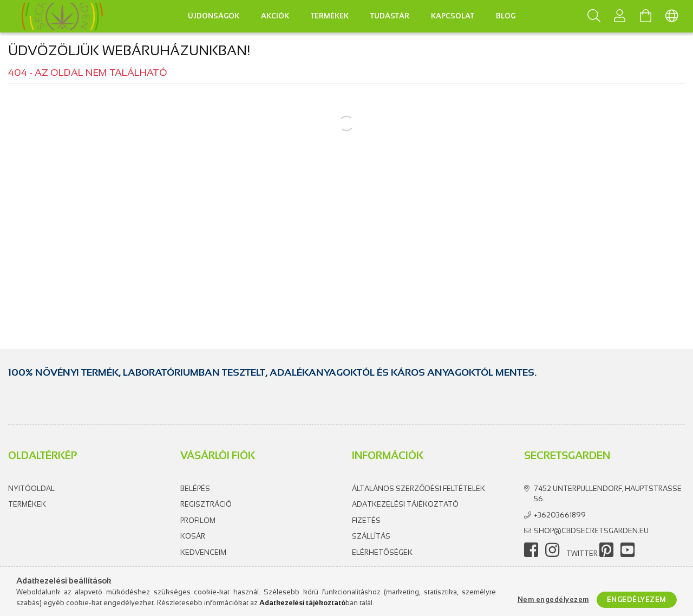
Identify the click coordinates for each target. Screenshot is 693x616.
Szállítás (371, 536)
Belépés (195, 489)
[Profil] (620, 16)
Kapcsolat (453, 16)
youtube (627, 550)
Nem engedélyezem (553, 599)
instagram (552, 550)
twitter (582, 553)
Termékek (27, 504)
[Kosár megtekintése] (646, 16)
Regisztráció (206, 504)
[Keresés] (594, 16)
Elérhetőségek (382, 552)
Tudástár (390, 16)
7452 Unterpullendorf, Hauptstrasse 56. (608, 494)
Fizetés (366, 520)
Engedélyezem (637, 599)
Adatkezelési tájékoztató (405, 504)
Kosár (193, 536)
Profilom (198, 520)
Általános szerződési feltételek (419, 489)
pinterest (606, 550)
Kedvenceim (203, 552)
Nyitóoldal (31, 489)
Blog (506, 16)
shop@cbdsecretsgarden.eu (591, 531)
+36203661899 (560, 515)
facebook (531, 550)
